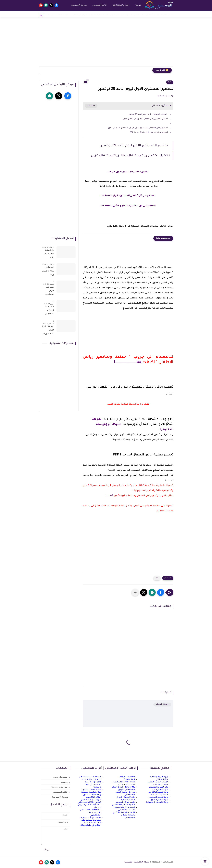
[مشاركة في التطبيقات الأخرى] (135, 592)
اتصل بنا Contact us (120, 5)
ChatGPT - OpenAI (127, 777)
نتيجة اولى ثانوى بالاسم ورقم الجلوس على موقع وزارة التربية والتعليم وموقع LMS (48, 272)
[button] (161, 592)
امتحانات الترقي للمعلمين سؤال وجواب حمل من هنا (48, 291)
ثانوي (112, 15)
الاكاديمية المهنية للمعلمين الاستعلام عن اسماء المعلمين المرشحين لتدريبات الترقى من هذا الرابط (49, 311)
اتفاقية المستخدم (99, 5)
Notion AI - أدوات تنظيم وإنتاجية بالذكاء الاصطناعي (124, 815)
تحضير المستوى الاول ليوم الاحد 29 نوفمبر (148, 114)
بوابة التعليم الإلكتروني (158, 792)
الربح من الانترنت (79, 15)
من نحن (137, 5)
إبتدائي (137, 15)
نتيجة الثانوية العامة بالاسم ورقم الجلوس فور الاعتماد (48, 331)
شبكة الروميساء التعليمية (137, 862)
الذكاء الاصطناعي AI (58, 15)
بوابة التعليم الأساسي (158, 797)
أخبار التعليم (167, 15)
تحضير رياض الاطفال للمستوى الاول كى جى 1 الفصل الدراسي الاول (138, 128)
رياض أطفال (153, 15)
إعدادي (124, 15)
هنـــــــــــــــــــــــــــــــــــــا (127, 362)
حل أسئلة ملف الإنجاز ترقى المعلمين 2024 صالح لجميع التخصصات (49, 255)
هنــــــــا (110, 496)
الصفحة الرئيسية (61, 777)
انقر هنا (97, 419)
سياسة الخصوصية (78, 5)
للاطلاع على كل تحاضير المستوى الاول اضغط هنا (128, 196)
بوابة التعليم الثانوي (160, 800)
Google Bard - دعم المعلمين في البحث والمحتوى (92, 785)
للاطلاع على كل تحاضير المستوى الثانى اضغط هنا (128, 206)
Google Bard (129, 780)
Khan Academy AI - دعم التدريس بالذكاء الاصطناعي (91, 813)
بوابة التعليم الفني (160, 790)
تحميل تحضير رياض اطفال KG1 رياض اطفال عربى (145, 119)
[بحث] (41, 15)
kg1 (170, 82)
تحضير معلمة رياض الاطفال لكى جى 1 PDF (149, 133)
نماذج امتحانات (97, 15)
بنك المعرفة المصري (159, 787)
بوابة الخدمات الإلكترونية (157, 802)
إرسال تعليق (162, 704)
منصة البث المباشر (160, 795)
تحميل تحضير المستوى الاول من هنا (128, 172)
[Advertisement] (106, 44)
